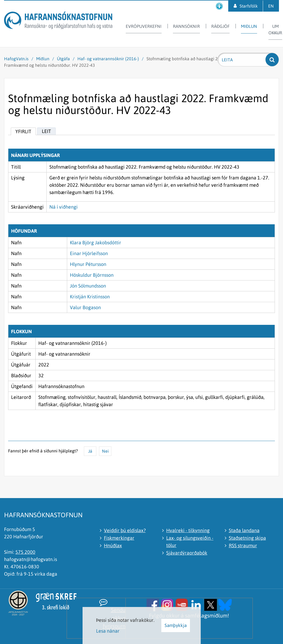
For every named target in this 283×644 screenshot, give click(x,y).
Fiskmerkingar (119, 538)
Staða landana (244, 530)
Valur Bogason (85, 307)
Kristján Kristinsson (90, 297)
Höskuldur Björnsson (92, 275)
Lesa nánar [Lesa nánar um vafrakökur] (108, 631)
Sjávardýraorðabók (187, 553)
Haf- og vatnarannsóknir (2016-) (108, 59)
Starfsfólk (249, 6)
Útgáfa (63, 59)
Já (90, 451)
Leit (46, 131)
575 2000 (25, 552)
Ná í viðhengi (64, 207)
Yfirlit (23, 131)
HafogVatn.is (16, 59)
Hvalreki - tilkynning (188, 530)
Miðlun (43, 59)
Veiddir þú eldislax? (125, 530)
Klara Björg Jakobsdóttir (96, 243)
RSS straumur (243, 545)
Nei (105, 451)
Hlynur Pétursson (88, 264)
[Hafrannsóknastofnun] (58, 21)
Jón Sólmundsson (88, 286)
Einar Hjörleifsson (89, 253)
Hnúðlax (113, 545)
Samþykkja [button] (176, 625)
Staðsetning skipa (247, 538)
